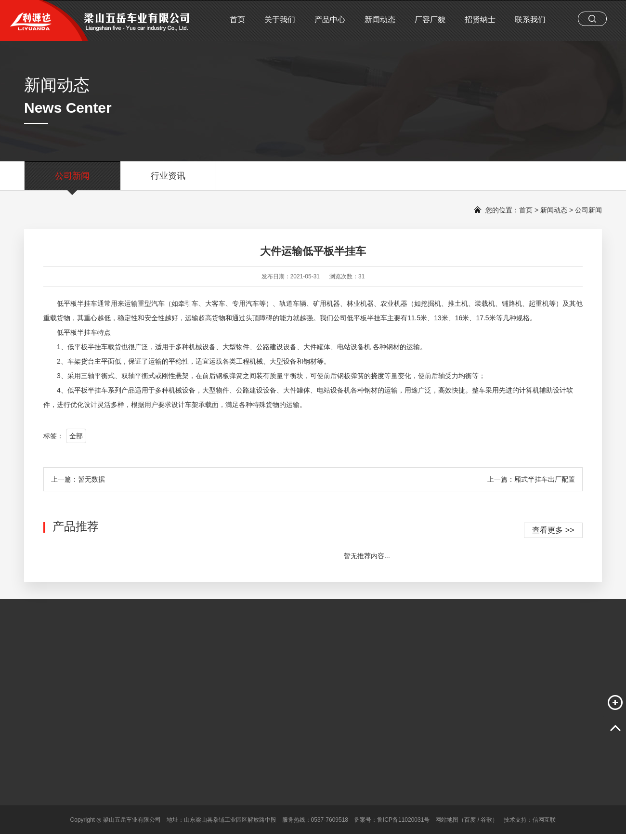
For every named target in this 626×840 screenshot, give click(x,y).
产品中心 (330, 20)
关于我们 (280, 20)
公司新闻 (72, 181)
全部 (76, 436)
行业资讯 (168, 181)
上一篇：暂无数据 (78, 479)
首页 (237, 20)
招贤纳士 (480, 20)
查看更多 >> (553, 530)
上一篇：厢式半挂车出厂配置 (531, 479)
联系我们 (530, 20)
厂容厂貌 (430, 20)
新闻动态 (380, 20)
